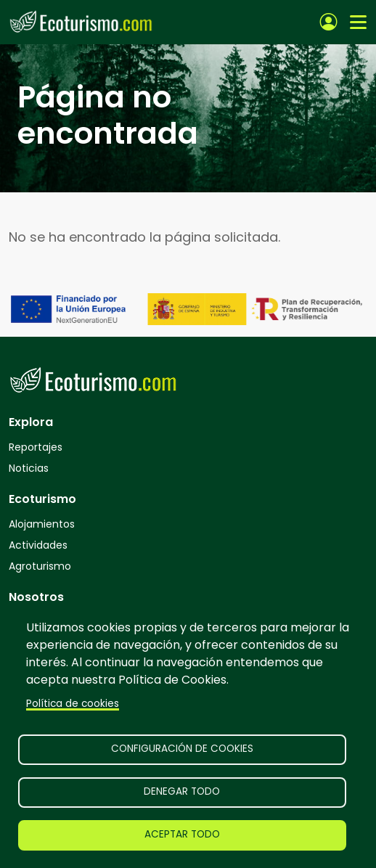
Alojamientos (42, 524)
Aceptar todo (182, 834)
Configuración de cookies (182, 749)
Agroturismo (40, 566)
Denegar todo (182, 791)
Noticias (29, 468)
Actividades (38, 545)
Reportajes (36, 447)
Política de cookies (73, 704)
